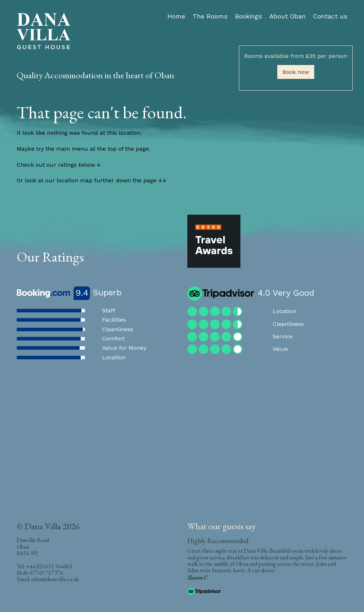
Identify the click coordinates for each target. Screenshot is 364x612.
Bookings (248, 16)
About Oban (288, 16)
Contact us (330, 16)
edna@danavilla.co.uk (55, 579)
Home (176, 16)
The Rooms (210, 16)
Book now (296, 72)
